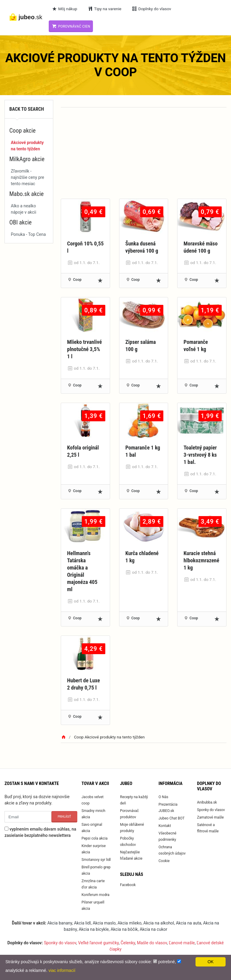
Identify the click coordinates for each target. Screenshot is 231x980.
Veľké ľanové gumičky (99, 943)
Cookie (164, 861)
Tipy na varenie (105, 9)
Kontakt (165, 826)
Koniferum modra (95, 895)
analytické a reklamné (26, 970)
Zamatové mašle (210, 817)
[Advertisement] (144, 157)
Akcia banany (60, 923)
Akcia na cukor (153, 929)
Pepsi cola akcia (94, 838)
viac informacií (62, 970)
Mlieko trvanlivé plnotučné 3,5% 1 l (85, 349)
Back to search (27, 109)
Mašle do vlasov (152, 943)
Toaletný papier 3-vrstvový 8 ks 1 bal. (200, 455)
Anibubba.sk (207, 802)
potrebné (166, 962)
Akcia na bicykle (94, 929)
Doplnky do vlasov (151, 9)
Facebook (128, 885)
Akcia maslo (104, 923)
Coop (77, 280)
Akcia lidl (82, 923)
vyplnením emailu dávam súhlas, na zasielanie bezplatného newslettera (40, 832)
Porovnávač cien (71, 26)
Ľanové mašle (182, 943)
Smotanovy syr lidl (96, 860)
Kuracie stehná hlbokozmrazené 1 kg (201, 560)
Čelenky (128, 943)
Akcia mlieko (130, 923)
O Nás (163, 797)
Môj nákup (64, 9)
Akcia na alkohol (159, 923)
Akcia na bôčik (124, 929)
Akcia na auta (189, 923)
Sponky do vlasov (211, 810)
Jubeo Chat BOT (172, 818)
